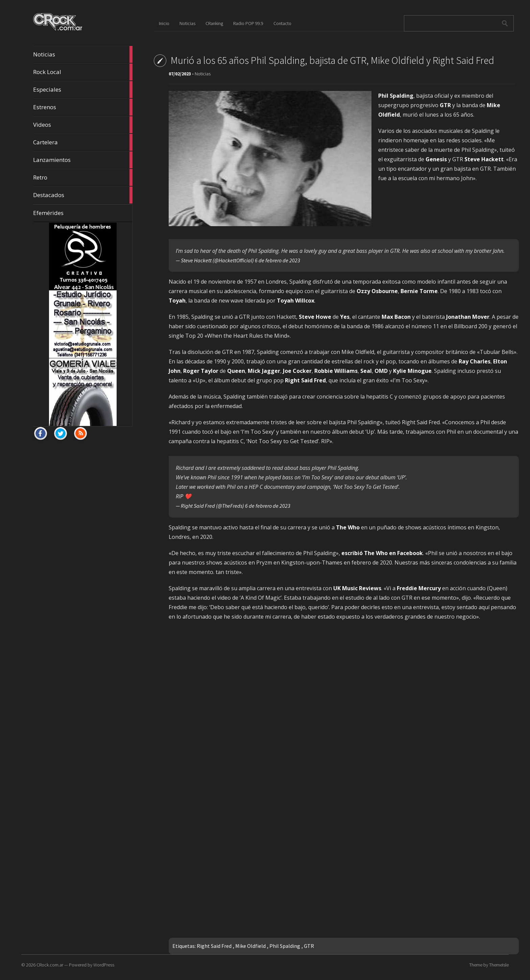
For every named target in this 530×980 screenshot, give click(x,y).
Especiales (83, 90)
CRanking (214, 23)
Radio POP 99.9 (248, 23)
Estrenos (83, 107)
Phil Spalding (285, 946)
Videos (83, 125)
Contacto (282, 23)
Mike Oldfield (250, 946)
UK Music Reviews (357, 588)
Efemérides (48, 213)
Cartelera (83, 142)
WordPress (104, 965)
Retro (83, 177)
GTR (309, 946)
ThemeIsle (499, 965)
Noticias (83, 54)
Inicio (164, 23)
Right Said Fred (214, 946)
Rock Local (83, 72)
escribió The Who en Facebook (382, 553)
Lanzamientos (83, 160)
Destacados (83, 195)
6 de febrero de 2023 (278, 260)
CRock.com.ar (50, 965)
